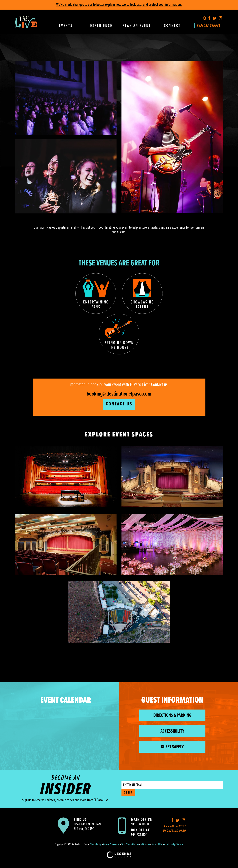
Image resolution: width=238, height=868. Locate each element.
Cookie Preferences (111, 845)
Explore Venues (209, 26)
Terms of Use (157, 845)
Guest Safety (172, 747)
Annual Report (175, 826)
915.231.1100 (139, 835)
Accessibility (172, 731)
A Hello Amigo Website (174, 845)
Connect (172, 26)
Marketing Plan (174, 831)
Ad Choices (145, 845)
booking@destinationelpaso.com (119, 394)
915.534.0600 (140, 824)
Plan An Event (137, 26)
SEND (128, 793)
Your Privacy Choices (130, 845)
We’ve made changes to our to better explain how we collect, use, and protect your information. (119, 5)
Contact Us (119, 404)
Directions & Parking (172, 716)
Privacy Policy (95, 845)
